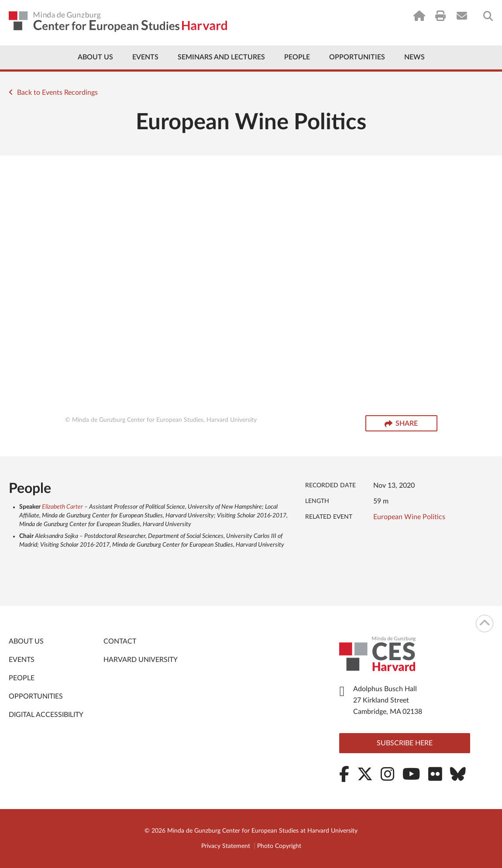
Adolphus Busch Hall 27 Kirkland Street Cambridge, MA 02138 (388, 700)
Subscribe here (405, 743)
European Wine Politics (409, 517)
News (414, 57)
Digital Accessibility (46, 715)
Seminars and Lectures (221, 57)
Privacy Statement (226, 846)
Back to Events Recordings (53, 93)
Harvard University (141, 660)
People (297, 57)
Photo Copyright (279, 846)
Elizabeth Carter (62, 507)
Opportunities (357, 57)
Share (401, 424)
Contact (120, 641)
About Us (95, 57)
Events (145, 57)
